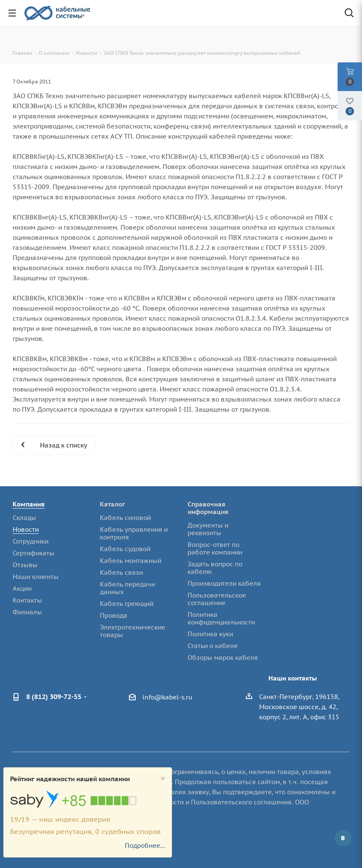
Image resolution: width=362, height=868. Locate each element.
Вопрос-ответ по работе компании (215, 548)
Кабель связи (121, 572)
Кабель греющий (127, 604)
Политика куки (210, 634)
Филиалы (27, 612)
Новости (26, 529)
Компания (29, 504)
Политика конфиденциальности (221, 618)
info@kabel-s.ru (168, 697)
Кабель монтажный (131, 561)
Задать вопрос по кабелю (215, 568)
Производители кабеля (224, 583)
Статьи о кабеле (213, 646)
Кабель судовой (125, 549)
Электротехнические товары (133, 631)
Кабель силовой (125, 518)
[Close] (163, 778)
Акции (22, 588)
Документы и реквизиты (208, 529)
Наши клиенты (36, 577)
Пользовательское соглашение (217, 599)
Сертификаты (34, 553)
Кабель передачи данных (127, 588)
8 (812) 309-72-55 (54, 697)
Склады (24, 518)
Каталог (113, 504)
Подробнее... (145, 845)
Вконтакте (343, 838)
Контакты (27, 600)
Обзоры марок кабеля (223, 658)
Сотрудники (31, 541)
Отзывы (25, 565)
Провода (114, 615)
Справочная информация (208, 508)
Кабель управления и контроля (134, 533)
